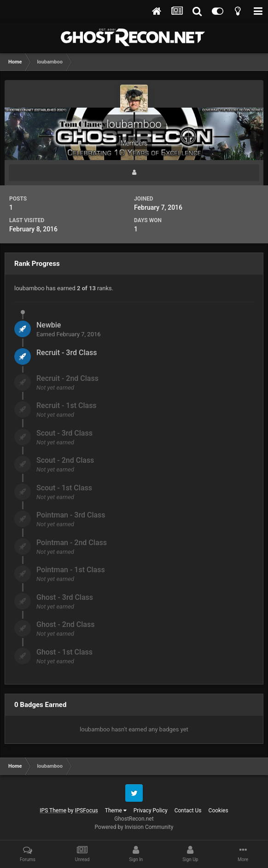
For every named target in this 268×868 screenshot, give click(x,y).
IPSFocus (86, 811)
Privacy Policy (151, 811)
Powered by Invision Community (134, 827)
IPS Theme (53, 811)
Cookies (218, 811)
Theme (116, 811)
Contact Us (188, 811)
